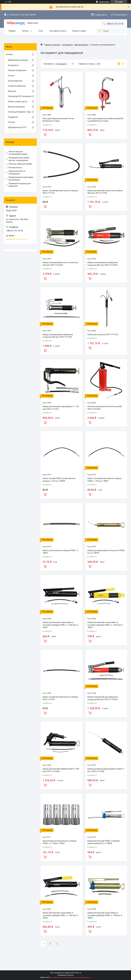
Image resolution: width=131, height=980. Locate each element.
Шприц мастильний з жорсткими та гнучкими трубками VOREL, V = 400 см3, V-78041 (61, 625)
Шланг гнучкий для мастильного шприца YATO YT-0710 (60, 192)
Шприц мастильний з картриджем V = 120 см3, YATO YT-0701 (61, 408)
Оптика (11, 76)
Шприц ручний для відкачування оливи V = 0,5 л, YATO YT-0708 (106, 770)
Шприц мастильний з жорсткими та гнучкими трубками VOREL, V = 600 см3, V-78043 (105, 625)
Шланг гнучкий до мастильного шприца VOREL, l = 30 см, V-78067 (105, 480)
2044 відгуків (104, 2)
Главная (12, 31)
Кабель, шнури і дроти (18, 101)
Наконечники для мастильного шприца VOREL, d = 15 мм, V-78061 (60, 842)
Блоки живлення (15, 81)
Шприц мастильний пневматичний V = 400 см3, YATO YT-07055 (61, 770)
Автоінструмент (81, 45)
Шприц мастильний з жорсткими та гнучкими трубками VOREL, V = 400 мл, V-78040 (105, 915)
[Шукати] (99, 31)
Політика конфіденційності (81, 978)
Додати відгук (121, 15)
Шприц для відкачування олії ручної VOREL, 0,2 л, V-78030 (106, 552)
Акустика (12, 91)
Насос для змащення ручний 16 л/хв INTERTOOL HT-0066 (58, 120)
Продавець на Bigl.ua (66, 975)
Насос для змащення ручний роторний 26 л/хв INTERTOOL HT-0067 (105, 120)
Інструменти (67, 45)
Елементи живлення (17, 86)
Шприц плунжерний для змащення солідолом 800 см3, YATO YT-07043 (103, 698)
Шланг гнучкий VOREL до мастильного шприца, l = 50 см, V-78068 (59, 480)
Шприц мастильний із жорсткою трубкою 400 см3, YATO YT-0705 (105, 192)
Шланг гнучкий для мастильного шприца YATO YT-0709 (60, 698)
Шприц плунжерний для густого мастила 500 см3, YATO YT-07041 (60, 264)
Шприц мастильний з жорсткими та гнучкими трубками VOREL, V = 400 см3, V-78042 (61, 915)
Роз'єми (11, 122)
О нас (41, 31)
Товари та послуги (52, 45)
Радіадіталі (13, 117)
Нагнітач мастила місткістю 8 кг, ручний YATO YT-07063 (104, 408)
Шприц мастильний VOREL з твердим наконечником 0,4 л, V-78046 (103, 842)
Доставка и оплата (58, 31)
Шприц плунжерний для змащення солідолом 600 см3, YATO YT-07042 (103, 264)
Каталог (26, 31)
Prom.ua (78, 973)
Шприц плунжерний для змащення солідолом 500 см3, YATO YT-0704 (58, 336)
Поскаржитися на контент (60, 978)
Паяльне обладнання (17, 70)
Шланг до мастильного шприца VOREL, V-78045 (60, 552)
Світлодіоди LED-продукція (20, 96)
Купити (45, 134)
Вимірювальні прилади (18, 60)
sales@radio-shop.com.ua (17, 239)
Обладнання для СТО (17, 127)
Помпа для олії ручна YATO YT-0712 (103, 335)
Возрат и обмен (79, 31)
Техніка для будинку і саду (19, 112)
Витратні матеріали (16, 107)
